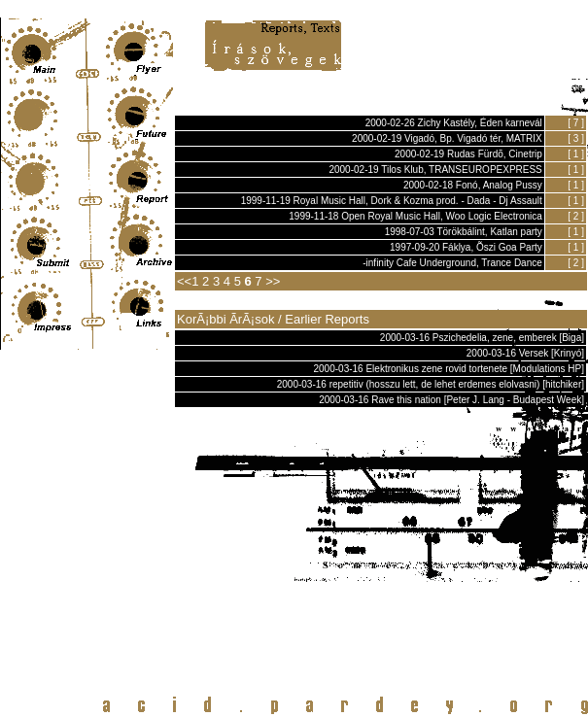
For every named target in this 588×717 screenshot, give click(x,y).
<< (184, 281)
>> (273, 281)
